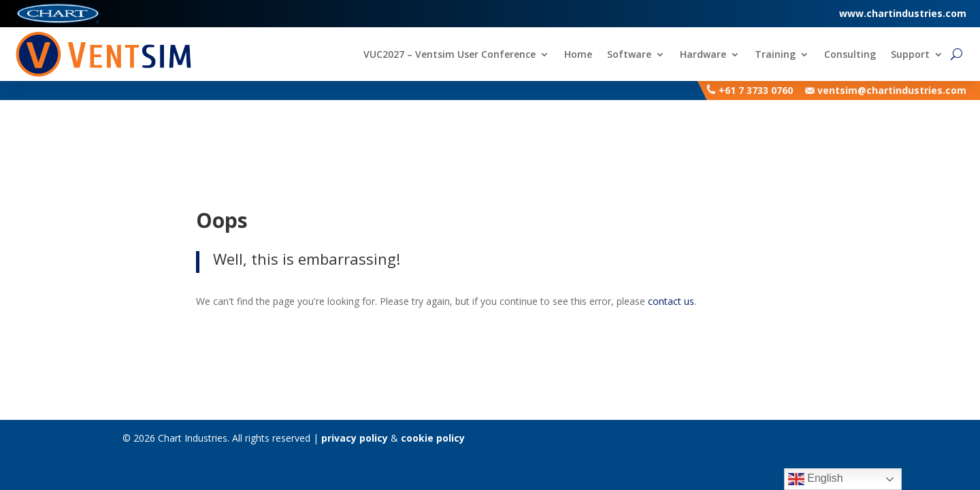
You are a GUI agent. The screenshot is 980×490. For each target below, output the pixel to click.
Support (910, 55)
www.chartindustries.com (903, 13)
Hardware (703, 55)
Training (775, 55)
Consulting (850, 55)
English (816, 479)
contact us (671, 301)
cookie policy (433, 438)
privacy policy (355, 438)
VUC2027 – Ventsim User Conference (450, 55)
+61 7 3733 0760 (756, 90)
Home (578, 55)
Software (629, 55)
